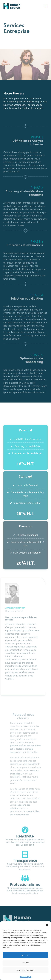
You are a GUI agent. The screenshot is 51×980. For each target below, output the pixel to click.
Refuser (26, 963)
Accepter (26, 955)
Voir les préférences (26, 970)
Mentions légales (26, 977)
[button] (47, 925)
